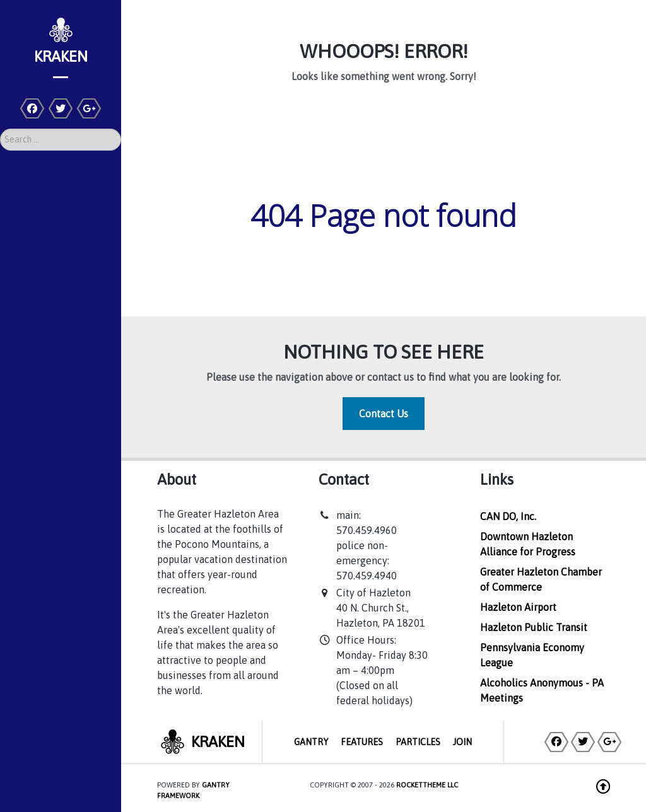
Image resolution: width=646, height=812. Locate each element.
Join (462, 742)
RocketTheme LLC (427, 785)
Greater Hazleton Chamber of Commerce (541, 579)
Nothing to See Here (384, 352)
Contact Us (384, 414)
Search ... (0, 129)
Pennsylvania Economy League (532, 655)
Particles (418, 742)
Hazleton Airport (518, 607)
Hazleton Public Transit (534, 627)
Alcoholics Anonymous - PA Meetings (542, 690)
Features (362, 742)
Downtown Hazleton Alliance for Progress (528, 544)
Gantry (311, 742)
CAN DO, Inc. (508, 516)
